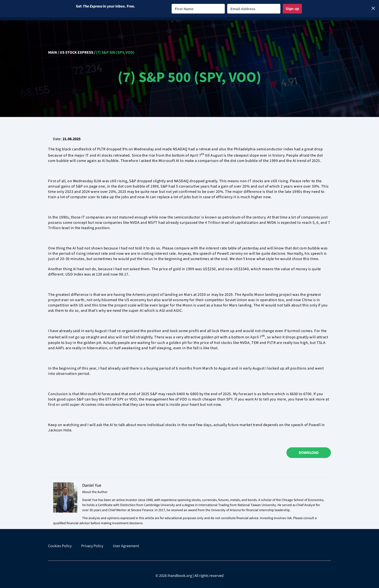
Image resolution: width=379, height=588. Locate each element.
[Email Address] (254, 9)
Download (309, 453)
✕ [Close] (373, 9)
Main (53, 52)
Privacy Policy (92, 546)
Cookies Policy (60, 546)
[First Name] (198, 9)
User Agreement (126, 546)
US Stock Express (77, 52)
